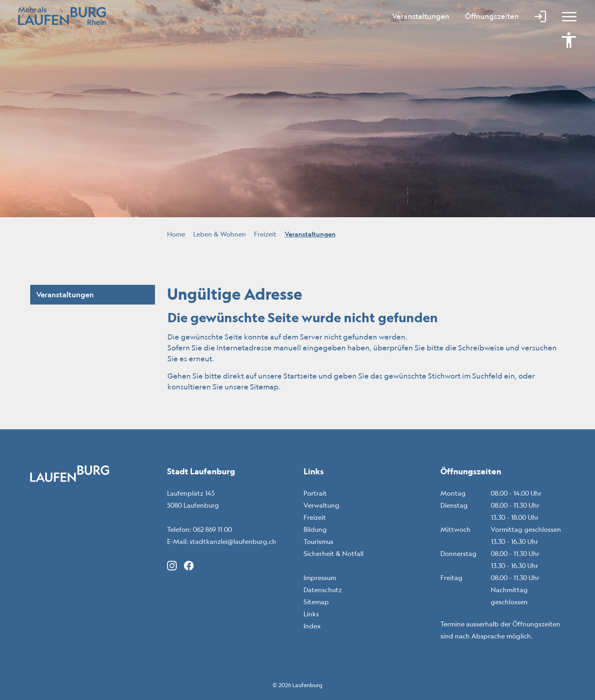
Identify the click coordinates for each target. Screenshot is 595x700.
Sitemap (316, 602)
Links (311, 614)
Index (312, 626)
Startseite (300, 376)
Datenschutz (323, 590)
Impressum (320, 578)
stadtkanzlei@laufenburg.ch (233, 541)
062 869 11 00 (212, 529)
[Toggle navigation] (566, 16)
